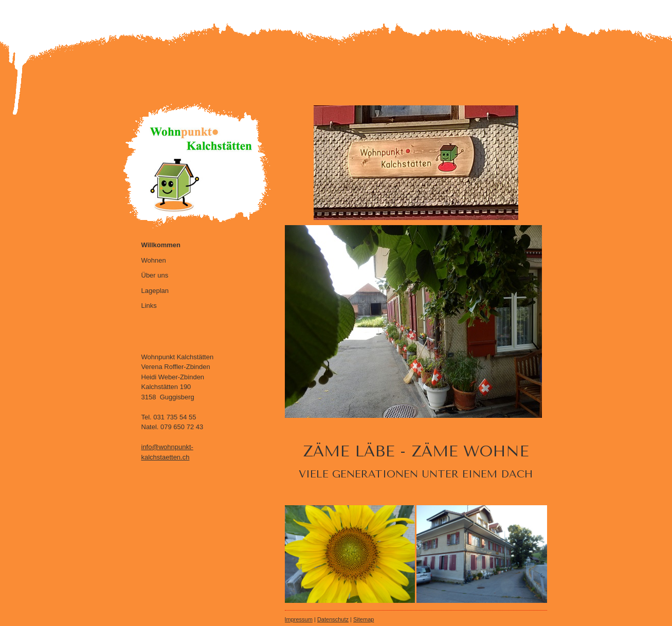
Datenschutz (333, 619)
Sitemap (364, 619)
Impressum (299, 619)
